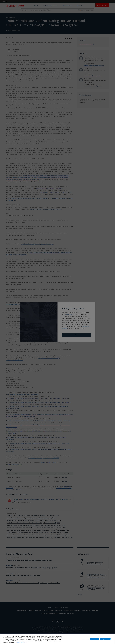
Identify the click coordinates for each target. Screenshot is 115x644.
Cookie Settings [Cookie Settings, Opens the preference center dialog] (85, 640)
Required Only (95, 640)
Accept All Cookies (105, 640)
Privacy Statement (21, 643)
